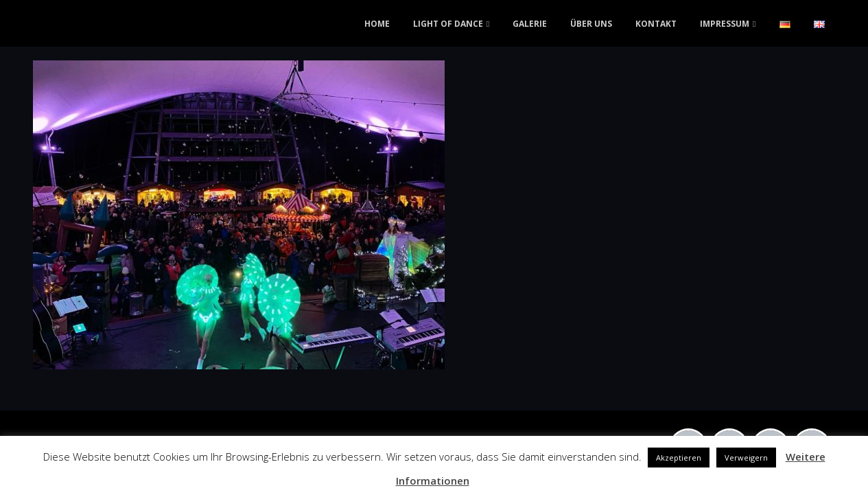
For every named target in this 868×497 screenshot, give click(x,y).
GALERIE (530, 24)
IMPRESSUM (725, 24)
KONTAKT (656, 24)
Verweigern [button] (746, 458)
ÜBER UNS (591, 24)
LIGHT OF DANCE (448, 24)
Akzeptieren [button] (679, 458)
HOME (377, 24)
